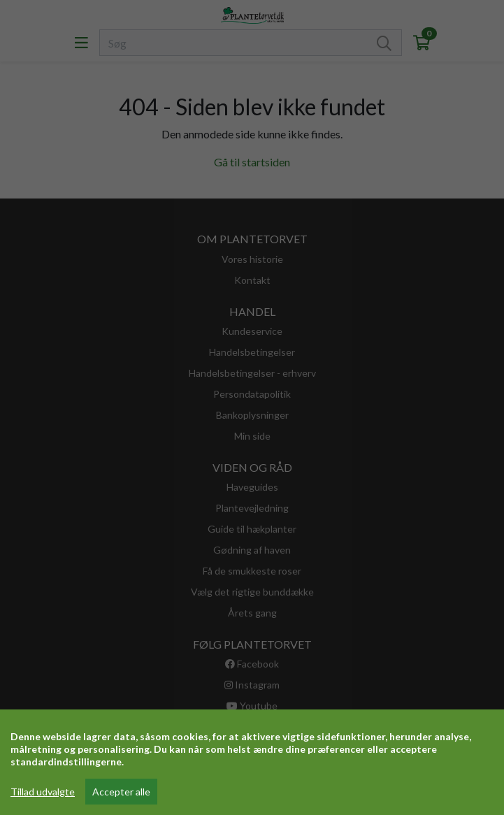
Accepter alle (121, 792)
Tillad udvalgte (43, 792)
